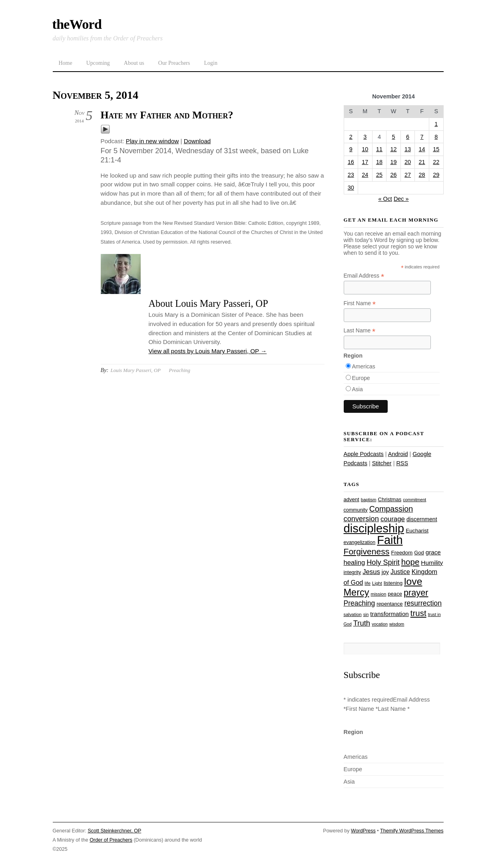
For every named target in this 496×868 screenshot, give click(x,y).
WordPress (363, 831)
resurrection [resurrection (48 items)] (423, 603)
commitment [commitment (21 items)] (414, 500)
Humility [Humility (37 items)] (432, 563)
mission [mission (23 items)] (379, 594)
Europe (361, 378)
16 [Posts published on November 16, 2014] (351, 162)
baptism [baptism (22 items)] (369, 500)
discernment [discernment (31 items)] (422, 519)
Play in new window (152, 141)
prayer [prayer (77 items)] (416, 593)
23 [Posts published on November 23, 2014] (351, 175)
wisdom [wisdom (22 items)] (397, 624)
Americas (364, 366)
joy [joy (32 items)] (385, 572)
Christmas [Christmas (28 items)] (389, 499)
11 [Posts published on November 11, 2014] (379, 149)
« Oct (385, 199)
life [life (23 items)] (368, 583)
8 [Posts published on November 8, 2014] (436, 137)
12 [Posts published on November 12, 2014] (393, 149)
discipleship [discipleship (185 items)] (374, 528)
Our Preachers (174, 63)
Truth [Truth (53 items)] (362, 623)
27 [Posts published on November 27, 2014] (408, 175)
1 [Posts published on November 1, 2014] (436, 124)
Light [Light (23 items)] (377, 583)
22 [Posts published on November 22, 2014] (436, 162)
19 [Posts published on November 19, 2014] (393, 162)
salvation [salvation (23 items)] (353, 614)
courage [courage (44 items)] (393, 519)
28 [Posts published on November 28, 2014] (422, 175)
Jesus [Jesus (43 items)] (371, 572)
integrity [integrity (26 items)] (353, 572)
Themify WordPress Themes (412, 831)
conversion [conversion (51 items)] (361, 519)
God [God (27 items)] (419, 553)
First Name (360, 303)
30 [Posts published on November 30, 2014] (351, 188)
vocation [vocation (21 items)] (380, 624)
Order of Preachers (111, 840)
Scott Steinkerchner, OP (114, 831)
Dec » (401, 199)
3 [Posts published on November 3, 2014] (365, 137)
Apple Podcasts (364, 454)
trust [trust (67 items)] (418, 613)
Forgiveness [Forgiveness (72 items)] (367, 551)
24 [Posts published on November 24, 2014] (365, 175)
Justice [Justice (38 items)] (400, 572)
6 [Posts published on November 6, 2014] (408, 137)
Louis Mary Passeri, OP (135, 370)
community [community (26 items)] (356, 510)
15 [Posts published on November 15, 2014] (436, 149)
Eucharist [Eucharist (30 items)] (417, 531)
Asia (358, 389)
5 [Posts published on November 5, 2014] (393, 137)
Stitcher (382, 463)
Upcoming (98, 63)
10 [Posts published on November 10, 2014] (365, 149)
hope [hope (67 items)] (410, 562)
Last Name (360, 331)
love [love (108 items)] (413, 581)
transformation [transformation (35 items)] (389, 614)
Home (66, 63)
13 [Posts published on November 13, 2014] (408, 149)
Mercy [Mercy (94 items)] (357, 592)
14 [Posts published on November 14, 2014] (422, 149)
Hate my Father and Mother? (167, 115)
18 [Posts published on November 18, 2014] (379, 162)
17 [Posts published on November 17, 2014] (365, 162)
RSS (402, 463)
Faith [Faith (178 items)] (390, 540)
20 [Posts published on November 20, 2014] (408, 162)
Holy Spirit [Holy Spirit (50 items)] (383, 562)
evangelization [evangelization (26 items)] (360, 542)
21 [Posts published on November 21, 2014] (422, 162)
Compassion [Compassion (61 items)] (391, 509)
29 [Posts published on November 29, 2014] (436, 175)
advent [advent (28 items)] (352, 499)
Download (197, 141)
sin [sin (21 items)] (366, 614)
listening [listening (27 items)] (393, 583)
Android (398, 454)
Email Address (364, 276)
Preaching (180, 370)
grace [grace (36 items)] (433, 552)
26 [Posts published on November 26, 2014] (393, 175)
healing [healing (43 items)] (355, 563)
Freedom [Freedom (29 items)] (402, 553)
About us (134, 63)
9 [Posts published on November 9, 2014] (351, 149)
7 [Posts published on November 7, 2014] (422, 137)
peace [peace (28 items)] (395, 594)
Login (210, 63)
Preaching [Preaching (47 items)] (360, 603)
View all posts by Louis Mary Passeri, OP (208, 351)
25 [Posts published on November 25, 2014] (379, 175)
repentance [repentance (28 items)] (389, 604)
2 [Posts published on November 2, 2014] (351, 137)
